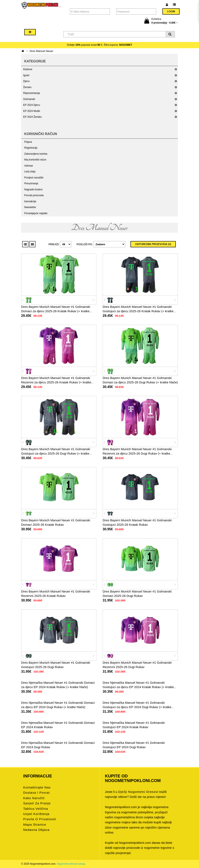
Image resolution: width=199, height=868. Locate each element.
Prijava (28, 142)
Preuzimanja (31, 183)
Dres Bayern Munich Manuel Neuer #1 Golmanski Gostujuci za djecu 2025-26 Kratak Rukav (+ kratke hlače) (138, 311)
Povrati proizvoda (34, 195)
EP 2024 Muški (32, 111)
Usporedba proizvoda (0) (153, 244)
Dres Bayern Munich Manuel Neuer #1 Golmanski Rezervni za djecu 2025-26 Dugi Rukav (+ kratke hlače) (137, 453)
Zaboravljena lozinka (36, 154)
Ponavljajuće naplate (36, 213)
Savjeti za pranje (37, 803)
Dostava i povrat (36, 793)
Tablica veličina (36, 809)
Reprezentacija (32, 93)
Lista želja (30, 172)
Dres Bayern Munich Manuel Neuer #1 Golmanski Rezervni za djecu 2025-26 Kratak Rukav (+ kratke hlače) (56, 382)
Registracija (31, 148)
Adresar (29, 166)
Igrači (26, 75)
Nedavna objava (36, 830)
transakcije (30, 201)
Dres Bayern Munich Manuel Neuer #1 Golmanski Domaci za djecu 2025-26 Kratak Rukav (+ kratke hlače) (56, 311)
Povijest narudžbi (34, 178)
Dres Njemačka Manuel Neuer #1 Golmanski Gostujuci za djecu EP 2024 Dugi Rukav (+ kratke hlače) (137, 707)
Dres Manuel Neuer (41, 51)
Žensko (27, 87)
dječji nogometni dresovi (138, 792)
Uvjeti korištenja (36, 814)
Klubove (28, 69)
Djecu (26, 81)
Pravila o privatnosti (40, 819)
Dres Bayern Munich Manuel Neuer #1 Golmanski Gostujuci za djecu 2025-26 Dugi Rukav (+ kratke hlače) (56, 453)
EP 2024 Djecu (32, 105)
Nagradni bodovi (33, 190)
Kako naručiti (34, 798)
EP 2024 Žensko (33, 117)
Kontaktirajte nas (37, 787)
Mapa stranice (35, 824)
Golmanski (29, 99)
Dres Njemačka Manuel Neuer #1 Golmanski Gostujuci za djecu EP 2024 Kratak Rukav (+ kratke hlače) (138, 687)
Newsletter (30, 207)
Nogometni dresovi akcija (71, 864)
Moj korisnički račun (35, 160)
